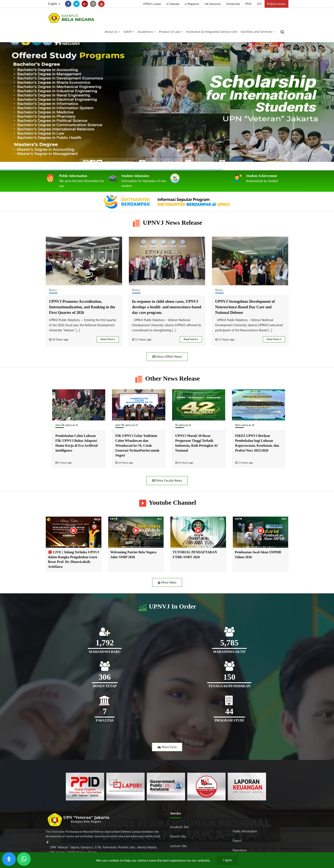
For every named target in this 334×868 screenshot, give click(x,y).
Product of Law (171, 32)
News (53, 290)
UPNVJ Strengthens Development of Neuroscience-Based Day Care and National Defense (245, 307)
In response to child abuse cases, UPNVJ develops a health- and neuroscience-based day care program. (167, 307)
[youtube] (101, 4)
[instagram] (93, 4)
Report (237, 841)
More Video (167, 582)
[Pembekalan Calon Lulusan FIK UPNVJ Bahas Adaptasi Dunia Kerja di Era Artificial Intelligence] (79, 405)
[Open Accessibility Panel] (9, 859)
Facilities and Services (258, 32)
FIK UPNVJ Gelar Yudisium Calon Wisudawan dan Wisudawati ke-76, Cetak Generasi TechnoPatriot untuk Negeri (137, 445)
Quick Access (276, 4)
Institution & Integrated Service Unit (212, 32)
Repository (240, 850)
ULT (259, 4)
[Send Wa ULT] (24, 859)
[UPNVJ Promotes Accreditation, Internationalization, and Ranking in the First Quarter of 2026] (84, 261)
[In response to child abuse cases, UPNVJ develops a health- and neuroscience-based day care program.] (167, 261)
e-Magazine (192, 4)
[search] (282, 32)
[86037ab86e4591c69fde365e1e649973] (85, 786)
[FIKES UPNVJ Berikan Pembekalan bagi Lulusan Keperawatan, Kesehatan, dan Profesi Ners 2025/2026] (258, 405)
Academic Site (179, 827)
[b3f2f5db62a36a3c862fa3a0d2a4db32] (125, 786)
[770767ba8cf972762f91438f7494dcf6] (247, 786)
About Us (112, 32)
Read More (108, 339)
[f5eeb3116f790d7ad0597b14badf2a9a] (166, 786)
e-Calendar (173, 4)
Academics (147, 32)
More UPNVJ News (167, 357)
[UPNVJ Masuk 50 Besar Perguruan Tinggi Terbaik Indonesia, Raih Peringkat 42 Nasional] (199, 405)
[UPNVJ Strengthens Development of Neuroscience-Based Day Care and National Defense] (250, 261)
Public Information (245, 831)
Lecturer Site (178, 846)
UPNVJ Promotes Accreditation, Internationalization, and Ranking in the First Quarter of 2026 (82, 307)
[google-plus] (85, 4)
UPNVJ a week (152, 4)
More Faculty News (167, 480)
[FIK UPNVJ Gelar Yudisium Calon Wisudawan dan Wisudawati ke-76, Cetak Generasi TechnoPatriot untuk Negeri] (139, 405)
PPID (248, 4)
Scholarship (233, 4)
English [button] (54, 4)
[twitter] (76, 4)
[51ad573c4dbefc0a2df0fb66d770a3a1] (206, 786)
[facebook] (68, 4)
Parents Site (178, 836)
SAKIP (129, 32)
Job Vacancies (213, 4)
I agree (227, 860)
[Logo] (71, 18)
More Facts (167, 747)
